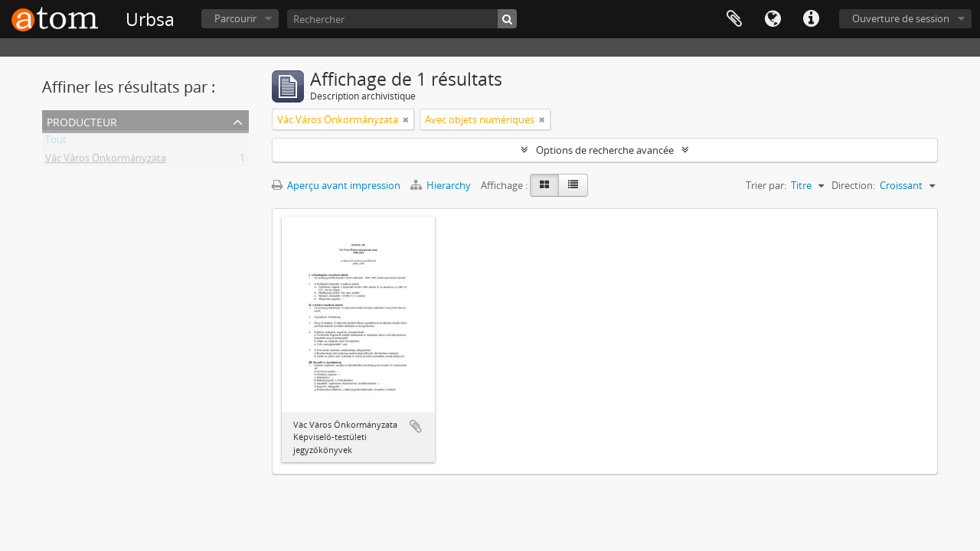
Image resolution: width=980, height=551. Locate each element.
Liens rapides (811, 19)
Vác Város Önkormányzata (106, 161)
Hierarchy (442, 185)
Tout (56, 142)
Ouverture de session (901, 18)
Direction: (853, 185)
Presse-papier (734, 19)
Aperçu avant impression (336, 185)
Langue (773, 19)
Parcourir (235, 18)
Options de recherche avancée (605, 150)
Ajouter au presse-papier (416, 426)
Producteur (82, 121)
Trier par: (766, 185)
